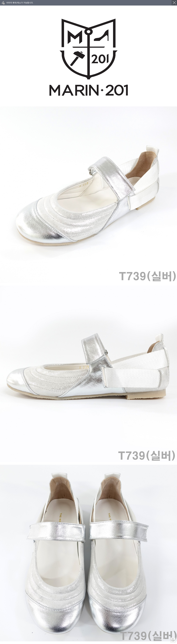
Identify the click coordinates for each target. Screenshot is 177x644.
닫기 (174, 3)
